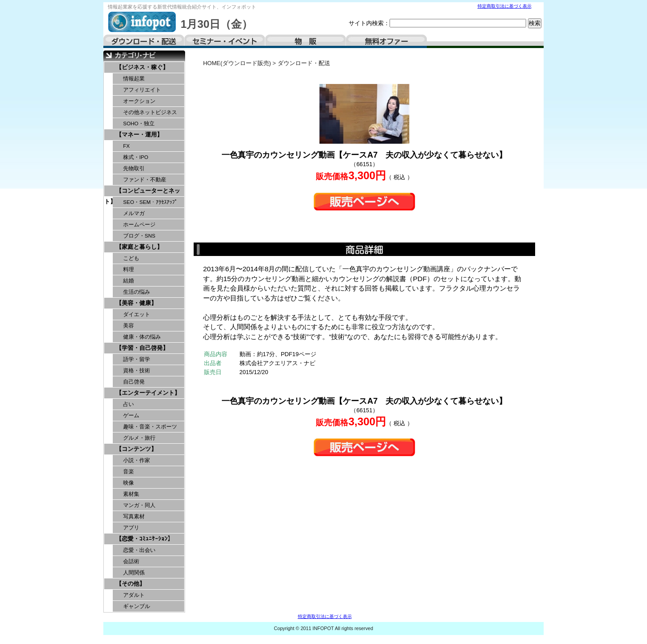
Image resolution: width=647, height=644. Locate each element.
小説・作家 (137, 460)
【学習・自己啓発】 (142, 348)
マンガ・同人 (139, 505)
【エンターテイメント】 (148, 393)
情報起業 (134, 79)
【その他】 (131, 584)
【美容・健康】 (136, 303)
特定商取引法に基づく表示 (505, 6)
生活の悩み (137, 292)
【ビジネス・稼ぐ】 (142, 67)
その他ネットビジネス (150, 112)
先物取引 (134, 168)
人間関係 (134, 573)
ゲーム (131, 415)
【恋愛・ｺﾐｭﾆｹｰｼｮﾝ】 (145, 539)
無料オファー (386, 41)
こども (131, 258)
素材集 (131, 494)
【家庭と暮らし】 (139, 247)
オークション (139, 101)
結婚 (129, 281)
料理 (129, 269)
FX (126, 146)
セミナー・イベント (225, 41)
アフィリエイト (142, 90)
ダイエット (137, 314)
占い (129, 404)
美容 (129, 326)
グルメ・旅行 (139, 438)
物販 (306, 41)
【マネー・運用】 (139, 135)
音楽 (129, 472)
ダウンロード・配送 (144, 41)
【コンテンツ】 (136, 449)
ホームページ (139, 225)
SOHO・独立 (139, 124)
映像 (129, 483)
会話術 (131, 561)
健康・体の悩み (142, 337)
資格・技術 (137, 371)
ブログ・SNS (139, 236)
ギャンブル (137, 606)
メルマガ (134, 213)
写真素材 (134, 516)
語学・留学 (137, 359)
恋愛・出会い (139, 550)
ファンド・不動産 (145, 180)
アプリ (131, 528)
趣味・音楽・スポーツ (150, 427)
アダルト (134, 595)
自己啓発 (134, 382)
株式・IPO (136, 157)
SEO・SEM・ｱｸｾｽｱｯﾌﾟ (150, 202)
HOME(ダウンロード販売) (237, 63)
